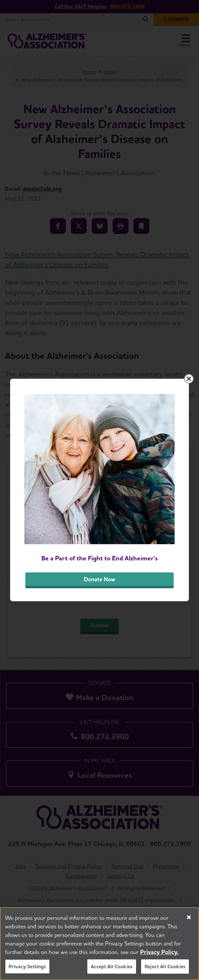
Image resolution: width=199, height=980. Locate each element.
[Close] (189, 918)
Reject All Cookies (165, 967)
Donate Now (99, 579)
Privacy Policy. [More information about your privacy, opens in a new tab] (159, 952)
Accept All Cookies (112, 967)
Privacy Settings (27, 967)
